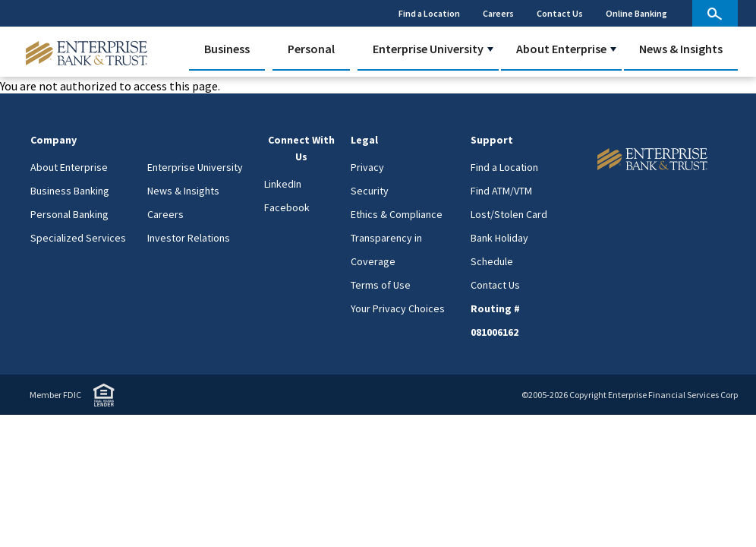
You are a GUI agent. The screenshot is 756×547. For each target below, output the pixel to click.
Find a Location (429, 13)
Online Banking (636, 13)
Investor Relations (189, 238)
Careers (498, 13)
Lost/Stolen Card (509, 214)
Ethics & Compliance (397, 214)
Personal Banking (69, 214)
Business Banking (70, 191)
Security (370, 191)
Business (227, 49)
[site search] (715, 13)
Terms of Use (381, 285)
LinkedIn (283, 184)
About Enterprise (561, 49)
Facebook (287, 207)
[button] (490, 49)
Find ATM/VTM (501, 191)
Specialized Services (78, 238)
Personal (311, 49)
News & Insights (681, 49)
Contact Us (560, 13)
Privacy (367, 167)
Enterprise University (428, 49)
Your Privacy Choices (398, 308)
